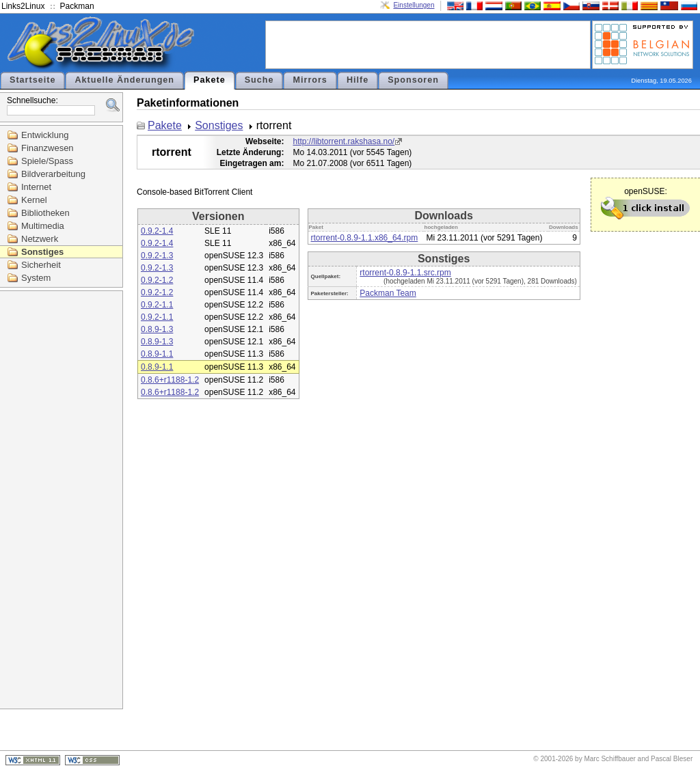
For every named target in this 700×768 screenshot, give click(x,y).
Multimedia (43, 226)
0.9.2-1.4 (157, 231)
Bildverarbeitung (53, 174)
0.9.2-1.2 (157, 280)
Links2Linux (23, 6)
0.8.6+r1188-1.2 (170, 380)
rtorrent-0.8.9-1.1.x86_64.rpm (365, 238)
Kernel (34, 200)
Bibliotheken (45, 213)
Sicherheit (41, 265)
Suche (259, 80)
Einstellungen (414, 5)
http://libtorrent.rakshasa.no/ (344, 141)
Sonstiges (42, 252)
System (36, 278)
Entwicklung (45, 135)
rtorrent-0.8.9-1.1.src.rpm (405, 273)
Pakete (210, 80)
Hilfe (358, 80)
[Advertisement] (428, 44)
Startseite (32, 80)
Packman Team (388, 293)
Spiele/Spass (47, 161)
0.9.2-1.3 (157, 256)
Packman (77, 6)
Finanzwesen (48, 148)
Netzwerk (40, 239)
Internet (36, 187)
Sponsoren (413, 80)
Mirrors (310, 80)
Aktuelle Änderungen (124, 80)
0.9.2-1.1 (157, 305)
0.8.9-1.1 (157, 354)
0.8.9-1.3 (157, 329)
